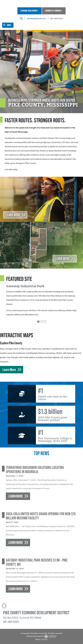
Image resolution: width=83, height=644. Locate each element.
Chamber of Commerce (53, 11)
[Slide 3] (45, 322)
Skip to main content (0, 2)
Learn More (13, 215)
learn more (62, 259)
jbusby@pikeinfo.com (36, 18)
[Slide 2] (42, 322)
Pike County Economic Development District (36, 613)
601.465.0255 (57, 18)
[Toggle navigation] (8, 25)
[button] (6, 72)
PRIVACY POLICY (42, 639)
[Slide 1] (38, 322)
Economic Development (29, 11)
